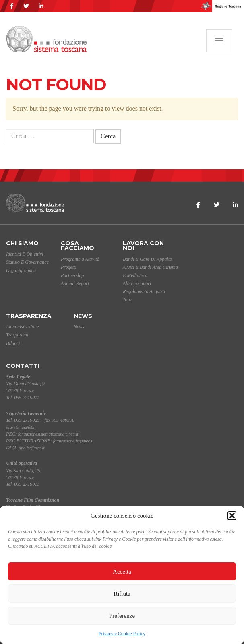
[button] (232, 516)
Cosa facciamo (78, 246)
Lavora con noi (143, 246)
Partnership (72, 275)
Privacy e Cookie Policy (122, 634)
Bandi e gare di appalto (147, 259)
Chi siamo (22, 243)
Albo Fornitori (137, 283)
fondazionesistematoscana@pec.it (48, 434)
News (83, 316)
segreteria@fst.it (21, 427)
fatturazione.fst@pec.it (73, 441)
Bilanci (13, 343)
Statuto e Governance (27, 262)
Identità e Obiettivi (25, 254)
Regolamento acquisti (144, 291)
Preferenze (122, 616)
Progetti (69, 267)
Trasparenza (29, 316)
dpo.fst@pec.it (32, 448)
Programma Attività (80, 259)
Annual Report (75, 283)
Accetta (122, 572)
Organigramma (21, 270)
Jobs (127, 300)
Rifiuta (122, 594)
